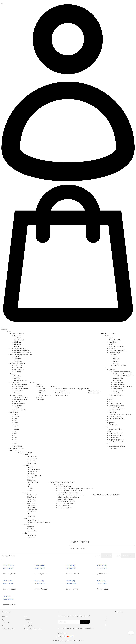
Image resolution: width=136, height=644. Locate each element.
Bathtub (26, 518)
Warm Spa (31, 499)
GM (15, 444)
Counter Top (18, 365)
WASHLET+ (18, 346)
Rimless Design (32, 459)
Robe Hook (18, 401)
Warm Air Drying (33, 482)
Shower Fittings (15, 382)
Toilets (26, 455)
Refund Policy (29, 623)
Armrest (115, 363)
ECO (107, 427)
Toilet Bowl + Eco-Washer (23, 353)
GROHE (87, 389)
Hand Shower (19, 387)
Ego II (16, 418)
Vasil (16, 438)
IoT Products (59, 484)
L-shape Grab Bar (118, 384)
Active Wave (31, 501)
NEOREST (17, 336)
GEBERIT (54, 387)
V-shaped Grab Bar (119, 389)
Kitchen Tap (14, 450)
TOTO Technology (26, 452)
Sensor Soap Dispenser (116, 346)
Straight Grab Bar (118, 391)
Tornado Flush (32, 457)
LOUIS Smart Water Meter (67, 503)
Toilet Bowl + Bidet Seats (18, 348)
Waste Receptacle (115, 410)
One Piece (17, 338)
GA (15, 440)
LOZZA (16, 429)
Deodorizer (31, 478)
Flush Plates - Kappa (62, 395)
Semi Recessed (19, 370)
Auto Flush (31, 474)
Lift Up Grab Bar (118, 382)
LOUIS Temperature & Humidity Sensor (71, 495)
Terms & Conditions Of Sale (33, 629)
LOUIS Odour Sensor (65, 486)
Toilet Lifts (116, 359)
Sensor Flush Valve (115, 340)
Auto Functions (32, 472)
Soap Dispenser (114, 438)
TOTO (9, 331)
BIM (3, 626)
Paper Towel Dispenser (116, 435)
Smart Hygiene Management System (62, 482)
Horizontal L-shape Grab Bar (122, 387)
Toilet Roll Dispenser (116, 433)
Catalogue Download (8, 629)
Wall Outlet (18, 406)
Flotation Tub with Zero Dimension (39, 522)
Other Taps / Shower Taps (118, 350)
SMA (29, 514)
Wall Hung (17, 342)
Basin (114, 355)
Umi (15, 435)
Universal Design (114, 353)
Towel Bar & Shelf (20, 404)
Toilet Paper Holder (20, 399)
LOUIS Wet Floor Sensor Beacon (69, 497)
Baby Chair (112, 348)
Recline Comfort (33, 520)
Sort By (119, 556)
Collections (14, 412)
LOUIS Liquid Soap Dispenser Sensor (70, 491)
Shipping (27, 620)
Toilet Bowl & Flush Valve (117, 395)
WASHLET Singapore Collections (21, 355)
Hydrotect (31, 537)
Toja (15, 433)
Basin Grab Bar (118, 380)
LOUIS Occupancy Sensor (67, 501)
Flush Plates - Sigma (62, 391)
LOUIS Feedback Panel (65, 499)
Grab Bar (116, 361)
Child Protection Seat (116, 442)
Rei (15, 431)
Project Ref (97, 495)
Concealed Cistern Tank (117, 446)
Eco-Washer (18, 361)
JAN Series (43, 389)
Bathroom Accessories (18, 395)
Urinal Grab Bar (118, 378)
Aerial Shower (32, 510)
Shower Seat (117, 393)
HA (15, 421)
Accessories (39, 387)
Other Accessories (20, 410)
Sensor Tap (113, 344)
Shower (26, 493)
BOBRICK (108, 431)
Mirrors (42, 393)
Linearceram (32, 535)
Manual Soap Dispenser (117, 408)
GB (15, 442)
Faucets (26, 525)
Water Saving (32, 463)
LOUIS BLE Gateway (65, 508)
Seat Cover (112, 399)
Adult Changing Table (120, 365)
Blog (3, 620)
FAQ (25, 617)
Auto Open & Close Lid (35, 476)
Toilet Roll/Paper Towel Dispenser (120, 414)
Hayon (16, 423)
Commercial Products (108, 334)
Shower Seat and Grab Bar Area (123, 376)
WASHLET (17, 357)
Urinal (111, 338)
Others (26, 533)
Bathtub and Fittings (17, 448)
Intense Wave (32, 505)
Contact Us (116, 495)
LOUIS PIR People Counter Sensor (69, 493)
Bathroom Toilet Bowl (17, 334)
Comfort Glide (32, 531)
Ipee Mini (112, 423)
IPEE (107, 421)
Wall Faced (18, 344)
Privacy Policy (29, 626)
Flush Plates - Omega (62, 393)
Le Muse (17, 425)
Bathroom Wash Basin (17, 363)
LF (15, 427)
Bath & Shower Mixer (21, 389)
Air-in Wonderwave (34, 469)
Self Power (31, 527)
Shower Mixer (19, 391)
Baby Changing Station (116, 440)
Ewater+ (30, 484)
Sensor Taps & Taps (115, 404)
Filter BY (98, 556)
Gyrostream (31, 512)
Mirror (115, 357)
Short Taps (18, 376)
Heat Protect (32, 497)
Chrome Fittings (93, 393)
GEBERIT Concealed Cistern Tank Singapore (70, 389)
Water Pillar (31, 516)
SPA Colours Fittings (95, 391)
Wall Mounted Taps (20, 380)
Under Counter (19, 367)
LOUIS (34, 382)
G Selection (18, 446)
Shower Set (18, 393)
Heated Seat (31, 480)
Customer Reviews (106, 495)
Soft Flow (30, 529)
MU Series (43, 391)
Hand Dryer (113, 342)
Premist (30, 486)
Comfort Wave (32, 503)
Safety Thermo (32, 495)
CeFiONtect (31, 461)
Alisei (16, 414)
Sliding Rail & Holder (21, 397)
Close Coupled (19, 340)
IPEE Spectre (113, 425)
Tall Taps (17, 378)
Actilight (30, 467)
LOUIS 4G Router (64, 505)
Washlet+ (30, 491)
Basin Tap (13, 374)
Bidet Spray (18, 408)
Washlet (30, 488)
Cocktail (17, 416)
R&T (106, 444)
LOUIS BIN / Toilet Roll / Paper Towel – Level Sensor (76, 488)
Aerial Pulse (31, 508)
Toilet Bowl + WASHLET (22, 350)
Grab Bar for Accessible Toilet (122, 372)
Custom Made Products (117, 418)
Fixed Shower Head (20, 384)
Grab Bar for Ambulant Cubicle (123, 374)
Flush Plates (113, 448)
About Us (4, 617)
